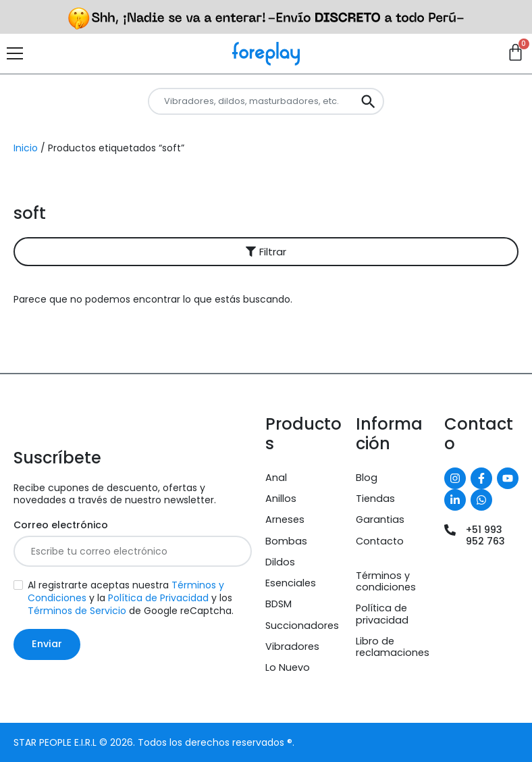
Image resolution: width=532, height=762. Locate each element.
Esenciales (291, 583)
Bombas (286, 541)
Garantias (380, 519)
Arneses (285, 519)
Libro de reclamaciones (393, 647)
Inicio (26, 148)
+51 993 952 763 (485, 535)
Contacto (380, 541)
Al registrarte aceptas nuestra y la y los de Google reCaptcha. (131, 598)
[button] (266, 252)
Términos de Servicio (77, 611)
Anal (276, 478)
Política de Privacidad (158, 598)
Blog (367, 478)
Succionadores (302, 626)
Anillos (281, 499)
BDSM (278, 604)
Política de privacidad (382, 614)
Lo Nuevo (288, 667)
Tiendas (375, 499)
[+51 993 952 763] (450, 530)
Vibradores (292, 646)
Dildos (280, 562)
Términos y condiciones (386, 581)
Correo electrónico (61, 525)
